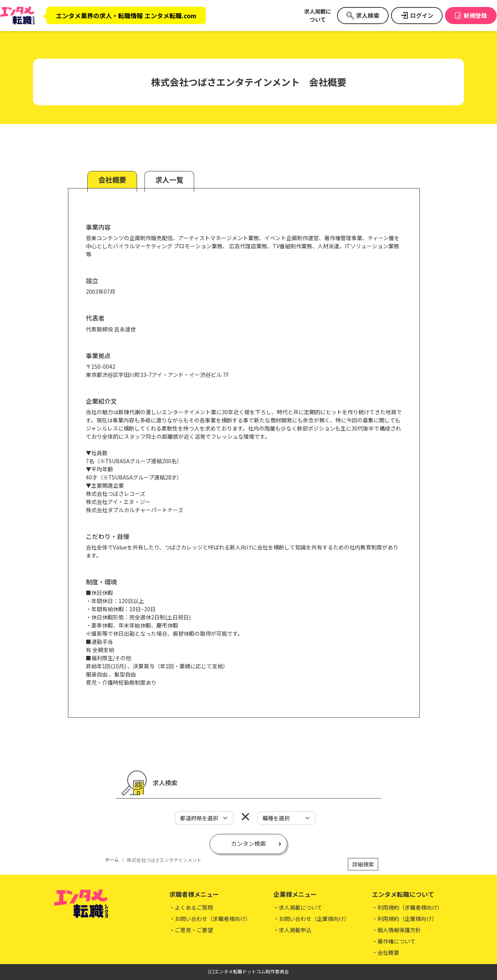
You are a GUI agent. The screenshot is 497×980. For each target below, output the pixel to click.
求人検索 (368, 15)
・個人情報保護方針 (396, 930)
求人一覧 (169, 180)
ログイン (422, 15)
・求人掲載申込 (292, 930)
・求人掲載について (298, 907)
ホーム (112, 859)
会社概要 (112, 180)
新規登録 (475, 15)
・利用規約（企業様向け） (405, 919)
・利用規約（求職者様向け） (407, 907)
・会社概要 (386, 952)
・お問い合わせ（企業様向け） (311, 919)
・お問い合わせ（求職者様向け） (210, 919)
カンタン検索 (248, 843)
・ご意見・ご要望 (191, 930)
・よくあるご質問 (191, 907)
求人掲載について (318, 15)
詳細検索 (363, 864)
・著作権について (394, 941)
